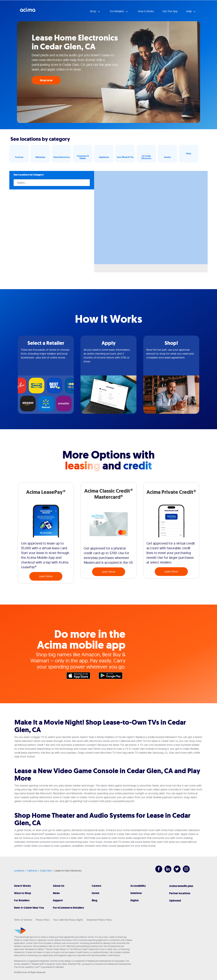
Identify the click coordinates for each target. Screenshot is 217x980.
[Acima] (20, 931)
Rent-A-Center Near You (29, 908)
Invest (96, 893)
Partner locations (180, 893)
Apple (80, 676)
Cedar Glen (46, 871)
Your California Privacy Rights (68, 920)
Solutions (136, 893)
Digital (134, 900)
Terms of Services (23, 920)
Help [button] (189, 11)
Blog (95, 900)
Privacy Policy (43, 920)
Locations (19, 871)
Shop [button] (93, 11)
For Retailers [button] (117, 11)
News (56, 893)
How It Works (22, 886)
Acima (28, 11)
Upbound (175, 901)
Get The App (170, 11)
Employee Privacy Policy (99, 920)
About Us (59, 886)
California (32, 871)
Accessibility (138, 886)
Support (58, 900)
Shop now (46, 80)
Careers (96, 886)
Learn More (46, 576)
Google (112, 676)
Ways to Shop (23, 893)
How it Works (146, 11)
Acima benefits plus (181, 886)
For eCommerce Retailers (68, 908)
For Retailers (22, 900)
